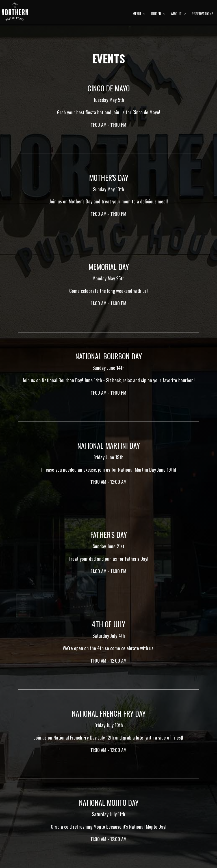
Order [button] (156, 20)
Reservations (200, 20)
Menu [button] (137, 20)
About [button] (176, 20)
